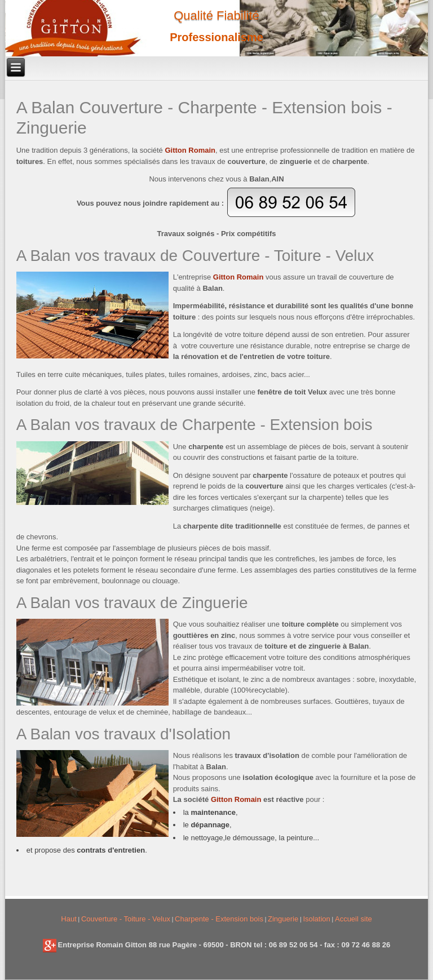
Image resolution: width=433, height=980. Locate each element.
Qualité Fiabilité (216, 15)
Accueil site (354, 919)
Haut (69, 919)
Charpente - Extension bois (219, 919)
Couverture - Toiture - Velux (126, 919)
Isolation (316, 919)
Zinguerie (283, 919)
